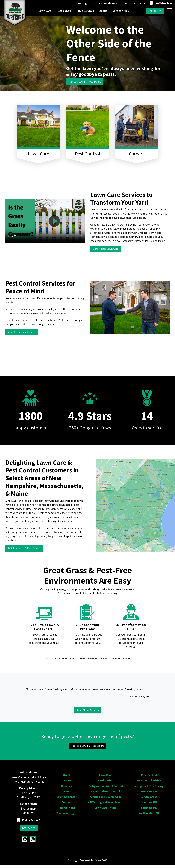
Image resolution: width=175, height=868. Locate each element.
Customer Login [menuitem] (67, 813)
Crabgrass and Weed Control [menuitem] (106, 786)
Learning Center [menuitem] (67, 797)
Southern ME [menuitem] (149, 808)
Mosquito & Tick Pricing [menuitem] (149, 786)
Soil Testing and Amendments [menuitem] (105, 802)
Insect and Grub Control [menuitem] (105, 791)
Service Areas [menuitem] (121, 11)
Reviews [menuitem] (67, 786)
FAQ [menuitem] (67, 791)
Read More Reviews (88, 710)
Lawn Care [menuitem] (45, 11)
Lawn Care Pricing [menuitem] (106, 808)
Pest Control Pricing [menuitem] (149, 780)
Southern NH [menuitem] (149, 802)
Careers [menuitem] (67, 780)
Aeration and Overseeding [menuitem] (106, 797)
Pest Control (88, 154)
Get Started (155, 11)
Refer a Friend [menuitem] (67, 808)
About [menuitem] (103, 11)
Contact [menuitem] (67, 802)
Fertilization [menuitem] (106, 780)
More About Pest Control (22, 332)
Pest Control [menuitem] (64, 11)
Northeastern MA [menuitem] (149, 813)
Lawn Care (39, 154)
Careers (137, 154)
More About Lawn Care (105, 249)
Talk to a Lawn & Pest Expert (85, 82)
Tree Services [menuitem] (86, 11)
